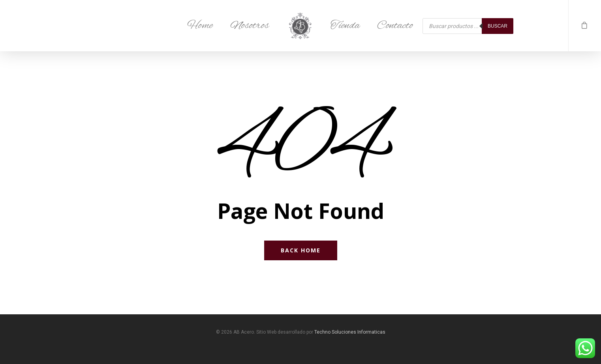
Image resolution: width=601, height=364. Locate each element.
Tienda (345, 26)
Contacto (395, 26)
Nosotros (250, 26)
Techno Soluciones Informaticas (350, 332)
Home (200, 26)
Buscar (498, 26)
